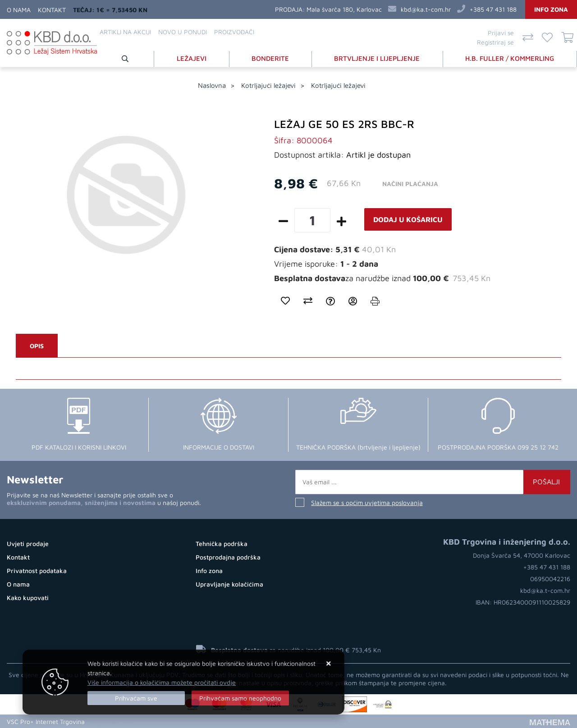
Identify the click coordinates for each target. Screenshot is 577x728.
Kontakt (52, 10)
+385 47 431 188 (493, 9)
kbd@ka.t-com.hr (426, 9)
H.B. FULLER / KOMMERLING (510, 58)
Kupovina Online (114, 721)
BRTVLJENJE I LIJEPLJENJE (378, 58)
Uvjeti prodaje (28, 544)
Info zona (551, 9)
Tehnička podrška (222, 544)
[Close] (136, 698)
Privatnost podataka (37, 571)
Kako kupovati (28, 598)
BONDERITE (271, 58)
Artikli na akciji (125, 32)
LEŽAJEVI (192, 58)
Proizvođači (234, 32)
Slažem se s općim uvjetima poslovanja (367, 503)
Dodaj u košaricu (408, 219)
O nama (19, 10)
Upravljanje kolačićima (229, 584)
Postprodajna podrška (228, 557)
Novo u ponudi (183, 32)
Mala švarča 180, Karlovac (344, 9)
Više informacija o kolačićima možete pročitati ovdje (162, 682)
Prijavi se (501, 33)
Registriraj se (495, 42)
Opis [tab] (37, 346)
